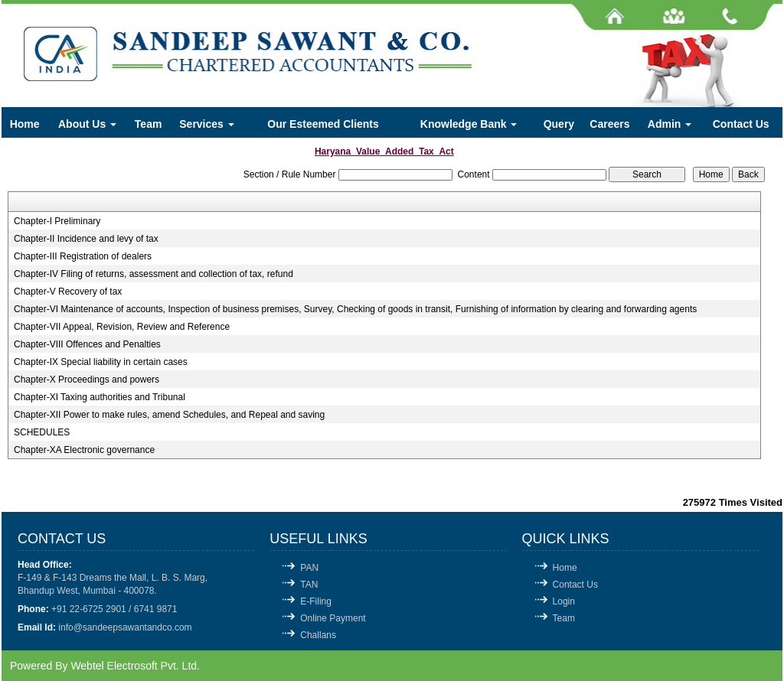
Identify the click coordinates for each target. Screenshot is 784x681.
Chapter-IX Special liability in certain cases (101, 362)
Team (149, 124)
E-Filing (316, 601)
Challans (318, 635)
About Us (87, 124)
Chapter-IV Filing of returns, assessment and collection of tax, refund (154, 274)
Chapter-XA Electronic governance (84, 450)
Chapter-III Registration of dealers (83, 256)
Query (559, 124)
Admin (670, 124)
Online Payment (333, 618)
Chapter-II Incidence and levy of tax (86, 239)
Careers (609, 124)
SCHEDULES (42, 432)
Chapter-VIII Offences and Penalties (87, 344)
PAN (309, 568)
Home (25, 124)
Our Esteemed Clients (323, 124)
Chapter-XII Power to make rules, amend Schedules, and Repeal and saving (169, 415)
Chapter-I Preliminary (57, 221)
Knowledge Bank (469, 124)
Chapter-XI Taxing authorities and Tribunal (100, 397)
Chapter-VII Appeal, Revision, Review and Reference (122, 327)
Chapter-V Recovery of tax (68, 292)
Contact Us (741, 124)
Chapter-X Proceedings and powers (87, 380)
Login (564, 601)
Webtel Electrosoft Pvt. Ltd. (135, 666)
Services (207, 124)
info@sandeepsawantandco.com (125, 627)
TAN (309, 585)
